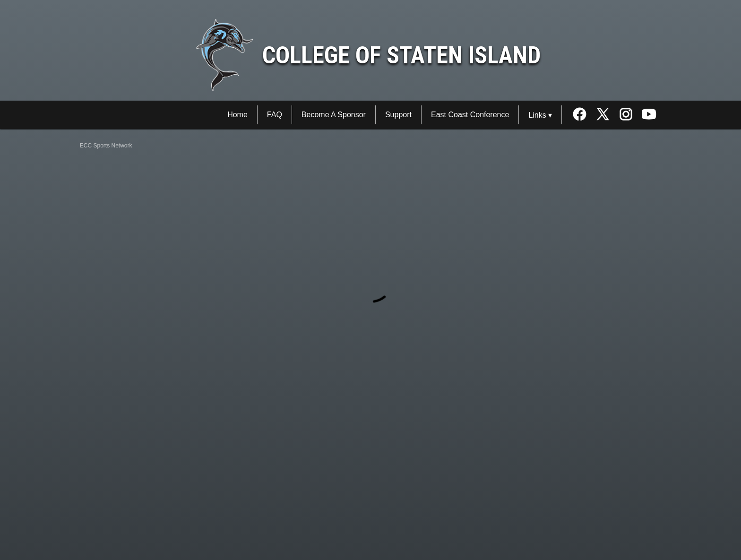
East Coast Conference (470, 115)
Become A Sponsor (334, 115)
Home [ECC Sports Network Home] (237, 115)
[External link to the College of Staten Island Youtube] (649, 115)
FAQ (275, 115)
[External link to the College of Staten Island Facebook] (583, 115)
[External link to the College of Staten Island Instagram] (629, 115)
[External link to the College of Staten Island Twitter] (606, 115)
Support (398, 115)
